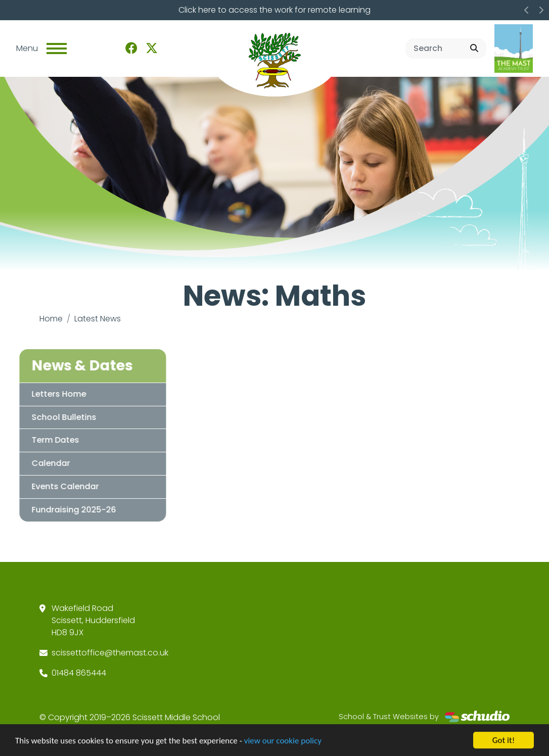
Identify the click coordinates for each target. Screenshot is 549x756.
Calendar (42, 463)
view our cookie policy (283, 741)
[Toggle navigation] (57, 49)
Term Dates (47, 440)
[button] (527, 10)
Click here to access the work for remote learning (274, 10)
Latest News (98, 319)
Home (51, 319)
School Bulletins (56, 417)
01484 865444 (79, 673)
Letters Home (51, 394)
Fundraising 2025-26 (65, 510)
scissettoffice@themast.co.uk (110, 653)
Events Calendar (57, 486)
